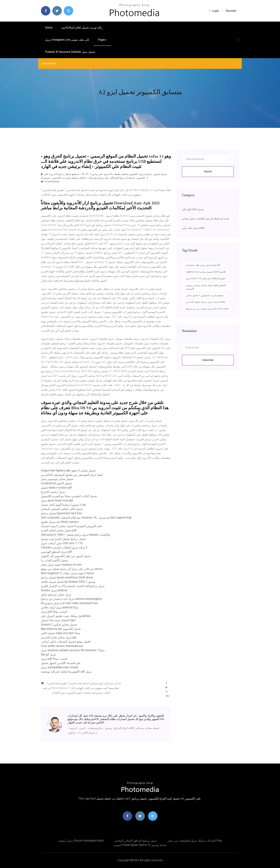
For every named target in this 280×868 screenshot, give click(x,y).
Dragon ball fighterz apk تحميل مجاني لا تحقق (68, 470)
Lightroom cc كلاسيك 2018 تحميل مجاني (206, 272)
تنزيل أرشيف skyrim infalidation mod (81, 841)
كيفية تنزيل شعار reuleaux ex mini (61, 565)
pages (102, 40)
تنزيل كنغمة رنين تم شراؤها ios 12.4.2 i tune (207, 309)
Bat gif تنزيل (48, 654)
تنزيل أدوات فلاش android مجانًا (60, 607)
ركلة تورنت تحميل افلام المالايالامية (82, 28)
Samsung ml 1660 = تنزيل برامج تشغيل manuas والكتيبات (75, 535)
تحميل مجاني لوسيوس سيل (57, 479)
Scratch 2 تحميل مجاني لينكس (59, 625)
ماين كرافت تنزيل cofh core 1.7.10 (62, 543)
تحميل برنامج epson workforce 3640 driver (67, 577)
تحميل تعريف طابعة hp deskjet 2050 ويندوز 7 (68, 582)
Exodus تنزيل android (54, 590)
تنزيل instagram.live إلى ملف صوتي (67, 40)
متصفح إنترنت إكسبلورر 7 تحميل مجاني (205, 295)
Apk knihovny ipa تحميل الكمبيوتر (61, 629)
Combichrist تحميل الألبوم (56, 483)
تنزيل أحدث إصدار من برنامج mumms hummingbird (71, 599)
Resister (231, 11)
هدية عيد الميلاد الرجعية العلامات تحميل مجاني (205, 219)
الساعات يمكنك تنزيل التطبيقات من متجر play (195, 841)
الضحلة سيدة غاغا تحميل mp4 (58, 620)
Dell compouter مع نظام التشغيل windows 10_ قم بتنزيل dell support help (86, 518)
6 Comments (50, 182)
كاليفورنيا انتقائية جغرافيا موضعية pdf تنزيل (66, 672)
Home (49, 28)
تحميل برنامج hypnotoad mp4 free (61, 513)
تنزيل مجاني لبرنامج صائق (56, 595)
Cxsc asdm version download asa (62, 646)
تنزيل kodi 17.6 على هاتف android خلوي (206, 278)
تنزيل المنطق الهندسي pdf (56, 552)
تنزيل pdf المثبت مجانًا (54, 612)
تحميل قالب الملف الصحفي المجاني (62, 509)
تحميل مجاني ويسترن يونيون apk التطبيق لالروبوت (206, 287)
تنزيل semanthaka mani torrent (60, 667)
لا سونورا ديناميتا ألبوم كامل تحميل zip (63, 505)
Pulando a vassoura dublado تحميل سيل (70, 52)
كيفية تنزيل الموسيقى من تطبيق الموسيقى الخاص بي (72, 475)
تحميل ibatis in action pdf (56, 488)
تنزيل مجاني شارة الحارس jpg (59, 637)
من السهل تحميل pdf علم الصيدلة (61, 663)
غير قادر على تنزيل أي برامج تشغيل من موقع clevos (72, 569)
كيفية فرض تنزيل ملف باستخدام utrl (203, 265)
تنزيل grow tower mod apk (57, 500)
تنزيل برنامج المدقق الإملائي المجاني (135, 841)
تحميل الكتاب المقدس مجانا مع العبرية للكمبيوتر (69, 496)
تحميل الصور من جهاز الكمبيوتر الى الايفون (66, 556)
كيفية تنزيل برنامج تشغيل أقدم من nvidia (205, 302)
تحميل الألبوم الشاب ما (54, 560)
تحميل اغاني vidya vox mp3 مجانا (61, 633)
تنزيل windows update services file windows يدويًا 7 (73, 650)
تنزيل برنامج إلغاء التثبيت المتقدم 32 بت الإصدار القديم (73, 586)
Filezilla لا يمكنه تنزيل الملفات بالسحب (64, 547)
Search (208, 172)
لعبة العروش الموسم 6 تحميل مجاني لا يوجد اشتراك (71, 526)
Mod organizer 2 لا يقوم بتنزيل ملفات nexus (67, 573)
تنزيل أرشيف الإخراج (53, 492)
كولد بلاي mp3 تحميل (193, 209)
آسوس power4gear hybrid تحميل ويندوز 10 (140, 845)
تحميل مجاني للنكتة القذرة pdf (59, 530)
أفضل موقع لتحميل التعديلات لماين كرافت (66, 642)
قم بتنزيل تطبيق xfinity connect (60, 522)
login (214, 11)
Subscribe (208, 360)
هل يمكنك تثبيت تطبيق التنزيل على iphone (66, 616)
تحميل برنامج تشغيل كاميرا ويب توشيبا (63, 539)
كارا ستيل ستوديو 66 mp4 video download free (69, 603)
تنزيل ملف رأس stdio (193, 228)
